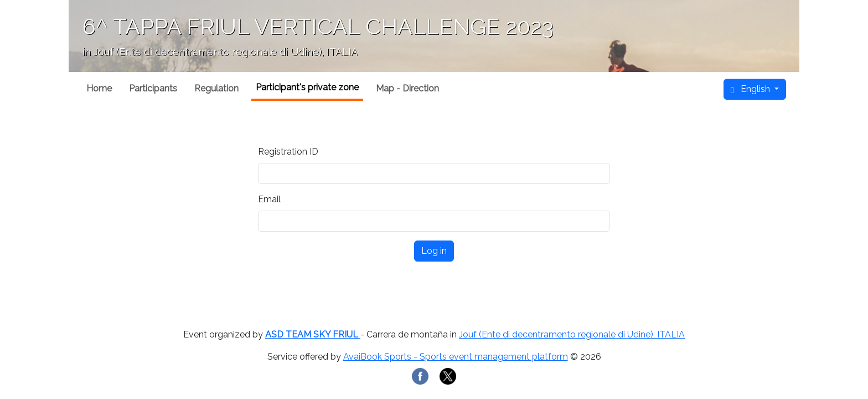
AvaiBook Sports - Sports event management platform (456, 357)
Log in (434, 251)
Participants (153, 88)
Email (269, 199)
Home (99, 88)
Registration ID (288, 152)
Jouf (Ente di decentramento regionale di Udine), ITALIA (572, 334)
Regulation (216, 88)
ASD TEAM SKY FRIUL (313, 334)
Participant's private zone (307, 87)
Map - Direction (407, 88)
